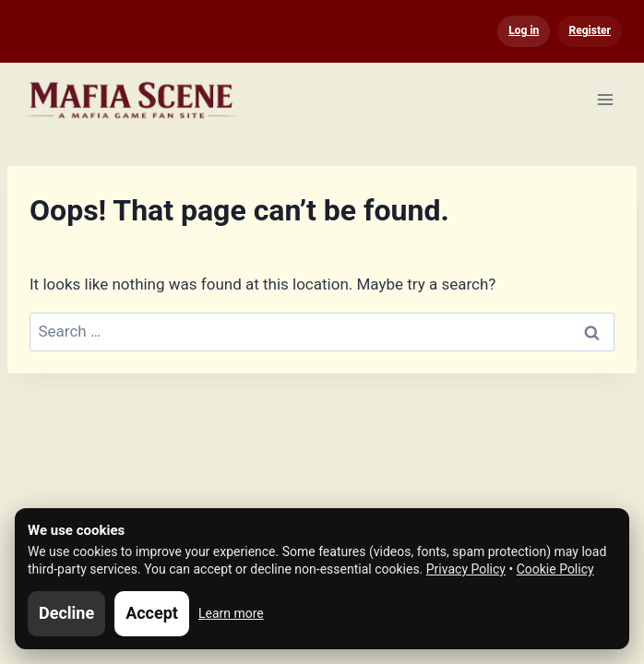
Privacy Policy (466, 569)
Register (590, 30)
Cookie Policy (555, 569)
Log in (524, 30)
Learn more (231, 613)
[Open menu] (605, 99)
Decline (66, 613)
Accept (152, 613)
